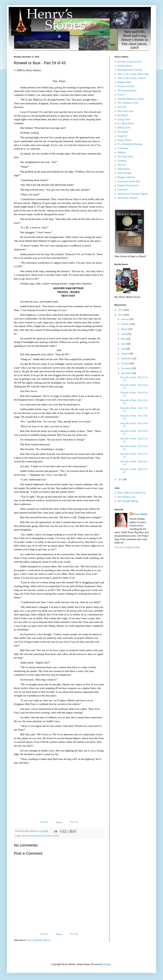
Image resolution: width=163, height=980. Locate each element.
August (125, 354)
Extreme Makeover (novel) (131, 99)
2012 (121, 315)
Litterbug (122, 161)
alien (24, 836)
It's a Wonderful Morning (130, 144)
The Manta (123, 132)
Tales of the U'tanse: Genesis (132, 78)
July (123, 349)
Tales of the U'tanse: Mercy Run (133, 74)
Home (59, 822)
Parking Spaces (125, 66)
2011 (121, 310)
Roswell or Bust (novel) (129, 62)
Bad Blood (123, 115)
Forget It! (122, 136)
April (124, 334)
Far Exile (122, 107)
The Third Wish (125, 157)
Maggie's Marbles (126, 177)
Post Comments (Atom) (39, 940)
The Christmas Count (128, 103)
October (125, 363)
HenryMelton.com (126, 497)
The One (122, 165)
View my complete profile (127, 547)
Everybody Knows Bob (129, 181)
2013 (121, 479)
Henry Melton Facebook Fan (132, 493)
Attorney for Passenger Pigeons (133, 194)
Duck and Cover (126, 111)
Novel (30, 836)
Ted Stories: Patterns (128, 198)
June (124, 344)
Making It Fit (124, 128)
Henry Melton (140, 514)
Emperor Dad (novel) (128, 185)
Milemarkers (124, 169)
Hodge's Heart (125, 82)
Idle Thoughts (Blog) (128, 501)
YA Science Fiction (51, 836)
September (126, 358)
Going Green (124, 119)
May (124, 339)
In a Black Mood (126, 123)
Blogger (107, 964)
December (126, 373)
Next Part (44, 822)
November (126, 368)
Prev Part (74, 822)
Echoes (121, 95)
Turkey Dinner (125, 140)
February (126, 324)
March (125, 329)
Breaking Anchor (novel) (130, 70)
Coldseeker (123, 148)
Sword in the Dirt (126, 86)
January (125, 319)
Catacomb (123, 190)
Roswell (38, 836)
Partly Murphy (125, 173)
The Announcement (127, 91)
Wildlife (122, 152)
